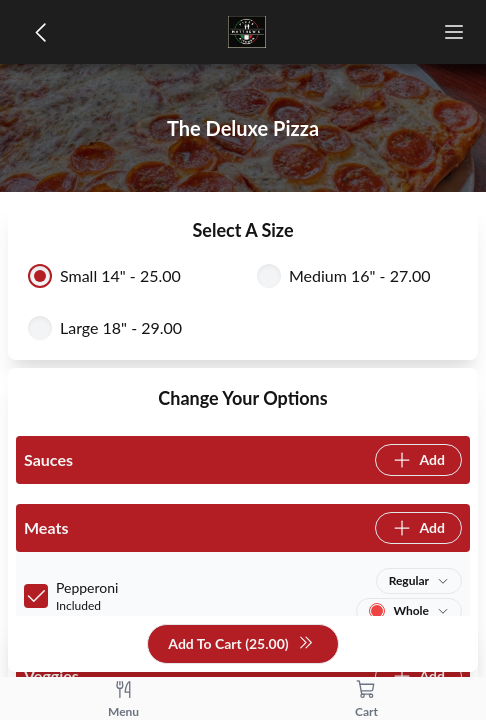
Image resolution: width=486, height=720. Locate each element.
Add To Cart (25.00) (240, 644)
